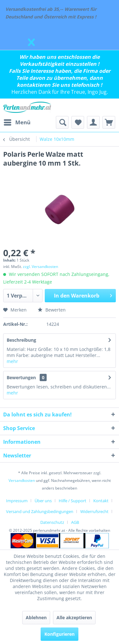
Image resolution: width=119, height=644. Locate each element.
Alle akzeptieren (74, 617)
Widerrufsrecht (94, 511)
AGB (75, 522)
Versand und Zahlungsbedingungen (40, 511)
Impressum (17, 501)
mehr (12, 361)
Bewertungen (21, 377)
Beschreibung (21, 340)
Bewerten (52, 310)
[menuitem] (17, 122)
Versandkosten (22, 480)
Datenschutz (52, 522)
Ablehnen (36, 617)
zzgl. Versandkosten (40, 267)
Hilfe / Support (73, 501)
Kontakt (101, 501)
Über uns (43, 501)
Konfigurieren (60, 634)
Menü (17, 122)
